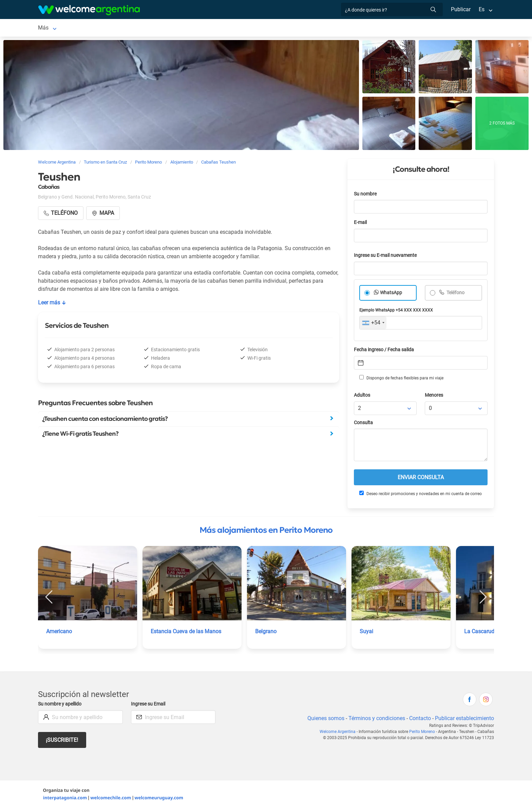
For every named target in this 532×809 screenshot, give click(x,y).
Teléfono (456, 293)
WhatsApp (391, 293)
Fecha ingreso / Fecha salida (385, 350)
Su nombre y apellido (61, 704)
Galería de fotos (266, 28)
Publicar (460, 9)
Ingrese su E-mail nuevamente (387, 255)
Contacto (419, 718)
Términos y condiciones (375, 718)
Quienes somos (324, 718)
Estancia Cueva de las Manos (186, 631)
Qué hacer (227, 28)
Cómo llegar (308, 28)
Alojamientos (96, 28)
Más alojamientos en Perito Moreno (266, 530)
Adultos (362, 395)
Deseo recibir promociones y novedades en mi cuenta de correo (420, 493)
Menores (434, 395)
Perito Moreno (55, 28)
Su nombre (366, 194)
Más (375, 28)
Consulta (364, 423)
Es (482, 9)
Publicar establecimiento (464, 718)
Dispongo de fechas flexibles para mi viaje (401, 378)
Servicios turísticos (143, 28)
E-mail (361, 222)
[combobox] (373, 323)
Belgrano (266, 631)
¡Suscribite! (62, 740)
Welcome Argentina (339, 732)
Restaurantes (190, 28)
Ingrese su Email (149, 704)
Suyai (366, 631)
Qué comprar (346, 28)
